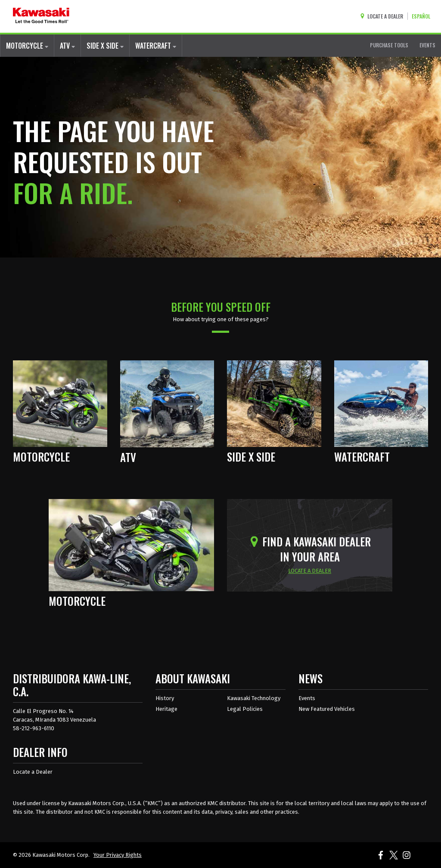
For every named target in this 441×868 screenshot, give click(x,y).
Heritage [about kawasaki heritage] (166, 709)
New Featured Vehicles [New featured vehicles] (327, 709)
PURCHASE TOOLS (389, 45)
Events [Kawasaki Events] (307, 698)
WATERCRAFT (156, 46)
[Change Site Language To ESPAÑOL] (423, 16)
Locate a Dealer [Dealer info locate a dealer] (33, 772)
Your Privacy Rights (118, 855)
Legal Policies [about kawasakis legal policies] (245, 709)
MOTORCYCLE (27, 46)
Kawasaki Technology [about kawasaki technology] (254, 698)
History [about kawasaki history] (165, 698)
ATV (67, 46)
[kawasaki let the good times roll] (41, 16)
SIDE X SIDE (105, 46)
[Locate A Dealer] (384, 16)
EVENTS (427, 45)
